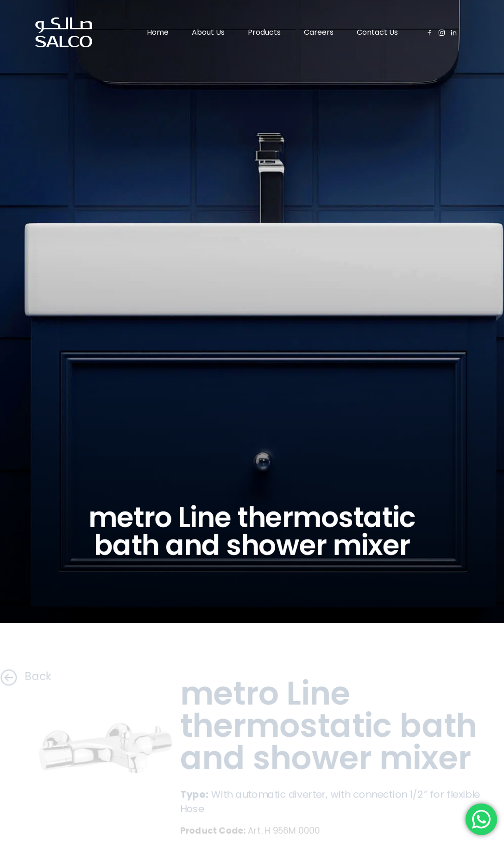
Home (158, 32)
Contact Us (377, 32)
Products (264, 32)
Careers (319, 32)
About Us (208, 32)
